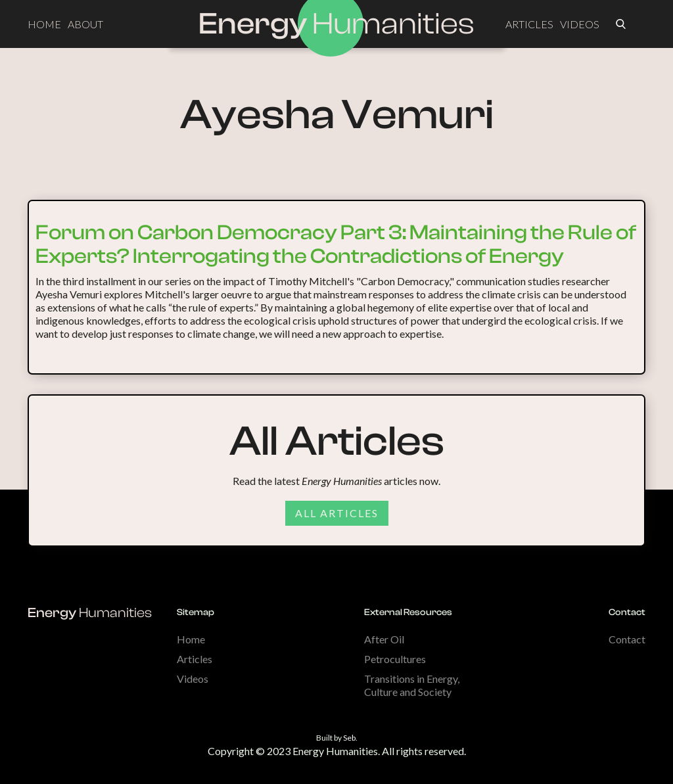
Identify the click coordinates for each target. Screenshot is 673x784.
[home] (336, 24)
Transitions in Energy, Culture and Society (412, 685)
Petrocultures (395, 659)
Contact (627, 639)
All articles (337, 513)
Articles (195, 659)
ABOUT (85, 24)
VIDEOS (580, 24)
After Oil (384, 639)
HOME (44, 24)
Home (191, 639)
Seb (349, 738)
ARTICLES (529, 24)
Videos (193, 679)
